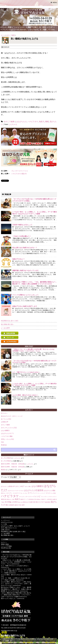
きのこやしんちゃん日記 (9, 428)
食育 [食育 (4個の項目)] (23, 505)
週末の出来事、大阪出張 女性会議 (13, 464)
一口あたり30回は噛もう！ (22, 236)
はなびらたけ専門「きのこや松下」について (15, 526)
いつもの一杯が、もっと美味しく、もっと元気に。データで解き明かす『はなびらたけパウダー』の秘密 (35, 384)
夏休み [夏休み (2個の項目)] (39, 499)
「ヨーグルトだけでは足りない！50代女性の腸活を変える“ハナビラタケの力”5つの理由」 (34, 361)
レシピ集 (4, 524)
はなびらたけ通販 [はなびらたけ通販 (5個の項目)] (50, 490)
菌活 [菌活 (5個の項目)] (7, 505)
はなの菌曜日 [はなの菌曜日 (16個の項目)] (37, 486)
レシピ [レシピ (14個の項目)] (37, 496)
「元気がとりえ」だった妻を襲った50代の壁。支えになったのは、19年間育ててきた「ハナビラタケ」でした (34, 350)
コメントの (6, 546)
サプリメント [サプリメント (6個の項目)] (32, 493)
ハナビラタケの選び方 (19, 174)
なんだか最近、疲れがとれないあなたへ (25, 395)
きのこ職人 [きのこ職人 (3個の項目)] (28, 486)
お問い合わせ (5, 530)
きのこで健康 (9, 122)
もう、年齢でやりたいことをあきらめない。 (27, 372)
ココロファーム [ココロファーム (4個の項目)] (18, 493)
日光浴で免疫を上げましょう (22, 225)
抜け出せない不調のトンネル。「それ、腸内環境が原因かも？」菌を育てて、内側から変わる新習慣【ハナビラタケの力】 (16, 589)
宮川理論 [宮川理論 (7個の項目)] (8, 502)
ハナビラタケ (33, 122)
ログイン (4, 542)
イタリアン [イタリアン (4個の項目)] (9, 493)
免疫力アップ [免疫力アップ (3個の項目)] (24, 499)
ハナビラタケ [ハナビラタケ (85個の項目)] (10, 496)
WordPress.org (6, 548)
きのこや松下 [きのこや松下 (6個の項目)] (20, 486)
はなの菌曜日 (5, 431)
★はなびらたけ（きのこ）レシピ (12, 416)
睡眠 (47, 122)
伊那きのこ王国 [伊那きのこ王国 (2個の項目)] (10, 499)
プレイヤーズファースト (20, 171)
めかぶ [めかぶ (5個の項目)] (3, 493)
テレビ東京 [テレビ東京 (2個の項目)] (53, 493)
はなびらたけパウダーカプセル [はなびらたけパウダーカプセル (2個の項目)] (16, 491)
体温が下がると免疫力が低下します (25, 306)
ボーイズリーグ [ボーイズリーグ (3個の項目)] (30, 497)
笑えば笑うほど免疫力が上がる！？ (25, 248)
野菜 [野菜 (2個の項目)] (20, 505)
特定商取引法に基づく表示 (10, 321)
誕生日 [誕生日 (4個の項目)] (17, 505)
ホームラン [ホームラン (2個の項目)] (22, 497)
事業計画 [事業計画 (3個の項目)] (3, 499)
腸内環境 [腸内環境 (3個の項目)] (48, 502)
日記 (2, 442)
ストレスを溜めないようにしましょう (25, 295)
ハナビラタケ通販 (7, 436)
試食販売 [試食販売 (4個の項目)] (12, 505)
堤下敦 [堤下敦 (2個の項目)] (35, 499)
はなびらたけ (21, 122)
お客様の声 (5, 422)
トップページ (5, 520)
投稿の (5, 544)
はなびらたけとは (7, 522)
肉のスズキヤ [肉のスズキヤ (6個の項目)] (40, 502)
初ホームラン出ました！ (9, 598)
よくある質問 (5, 328)
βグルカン (4, 413)
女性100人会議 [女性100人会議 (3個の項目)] (51, 499)
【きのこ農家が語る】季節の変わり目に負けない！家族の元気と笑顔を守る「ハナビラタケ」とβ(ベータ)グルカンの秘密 (16, 595)
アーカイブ (5, 477)
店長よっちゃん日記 (7, 439)
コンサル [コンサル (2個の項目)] (25, 493)
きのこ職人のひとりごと (9, 528)
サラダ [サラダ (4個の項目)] (48, 493)
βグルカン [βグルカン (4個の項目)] (4, 486)
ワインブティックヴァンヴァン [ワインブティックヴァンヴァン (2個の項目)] (49, 497)
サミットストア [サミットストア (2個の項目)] (41, 493)
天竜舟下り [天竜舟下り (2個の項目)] (44, 499)
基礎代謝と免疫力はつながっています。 (26, 270)
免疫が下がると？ (18, 259)
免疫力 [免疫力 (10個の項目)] (17, 499)
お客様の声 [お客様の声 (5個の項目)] (11, 486)
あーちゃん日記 (6, 419)
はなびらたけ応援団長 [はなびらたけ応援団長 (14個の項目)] (34, 490)
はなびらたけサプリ (7, 433)
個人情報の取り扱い (7, 324)
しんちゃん (13, 124)
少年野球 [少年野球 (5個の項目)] (15, 502)
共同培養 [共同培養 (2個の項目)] (31, 499)
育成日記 (4, 445)
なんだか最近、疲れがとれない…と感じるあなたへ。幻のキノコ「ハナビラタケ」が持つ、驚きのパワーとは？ (16, 584)
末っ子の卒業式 (6, 458)
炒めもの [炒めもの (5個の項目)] (26, 502)
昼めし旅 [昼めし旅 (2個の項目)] (20, 502)
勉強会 (3, 470)
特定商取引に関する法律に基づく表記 (13, 532)
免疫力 (42, 122)
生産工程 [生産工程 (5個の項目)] (32, 502)
